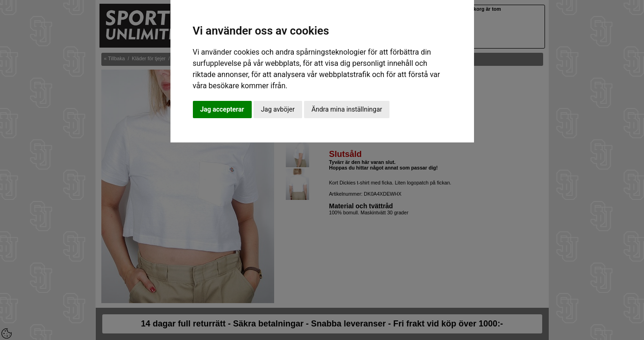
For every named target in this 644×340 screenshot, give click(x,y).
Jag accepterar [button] (222, 109)
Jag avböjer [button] (278, 109)
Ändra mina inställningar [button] (347, 109)
